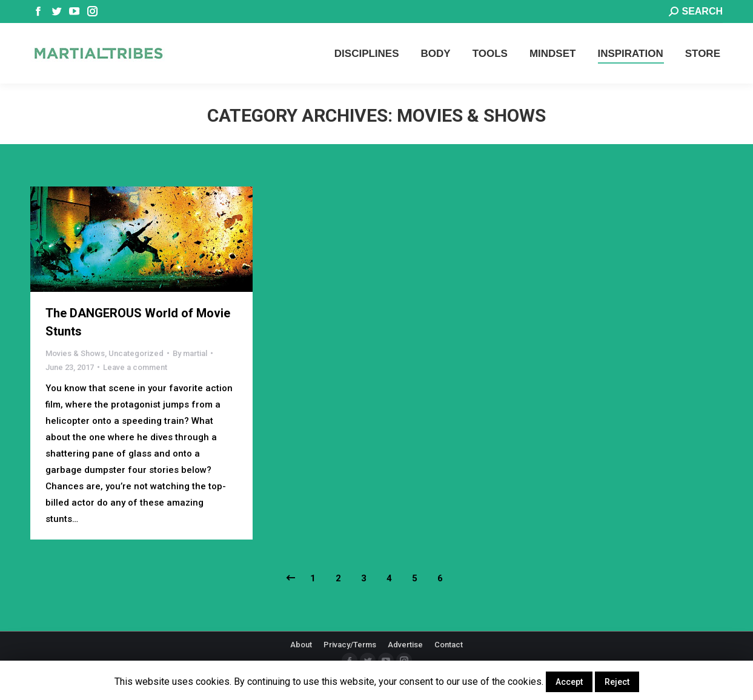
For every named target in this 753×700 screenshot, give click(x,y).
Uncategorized (136, 353)
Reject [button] (617, 682)
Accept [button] (569, 682)
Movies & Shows (75, 353)
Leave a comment (135, 367)
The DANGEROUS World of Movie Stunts (138, 322)
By (190, 353)
